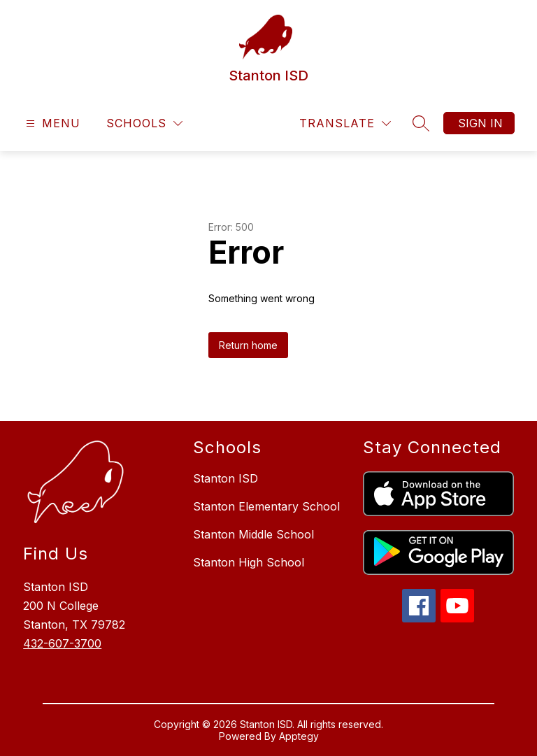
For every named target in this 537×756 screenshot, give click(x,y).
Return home (248, 345)
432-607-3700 (62, 643)
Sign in (480, 123)
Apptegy (299, 736)
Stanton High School (249, 562)
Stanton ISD (225, 478)
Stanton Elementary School (266, 506)
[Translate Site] (345, 123)
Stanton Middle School (253, 534)
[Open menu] (51, 123)
